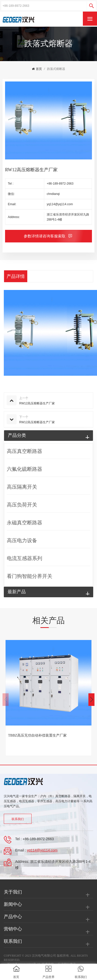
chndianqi (53, 194)
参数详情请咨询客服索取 (45, 236)
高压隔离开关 (22, 487)
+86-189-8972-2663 (60, 184)
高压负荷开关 (22, 505)
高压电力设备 (22, 540)
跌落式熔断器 (56, 69)
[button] (91, 700)
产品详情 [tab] (16, 276)
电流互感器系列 (25, 558)
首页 (37, 69)
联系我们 (18, 819)
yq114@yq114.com (60, 204)
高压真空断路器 (25, 451)
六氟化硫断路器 (25, 469)
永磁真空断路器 (25, 523)
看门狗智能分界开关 (30, 576)
